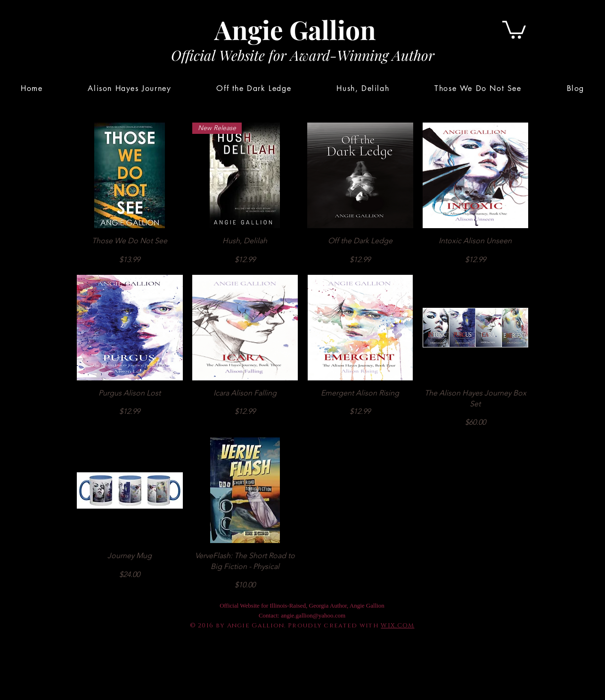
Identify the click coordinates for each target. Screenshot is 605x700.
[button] (514, 29)
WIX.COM (397, 626)
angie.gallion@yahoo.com (313, 615)
